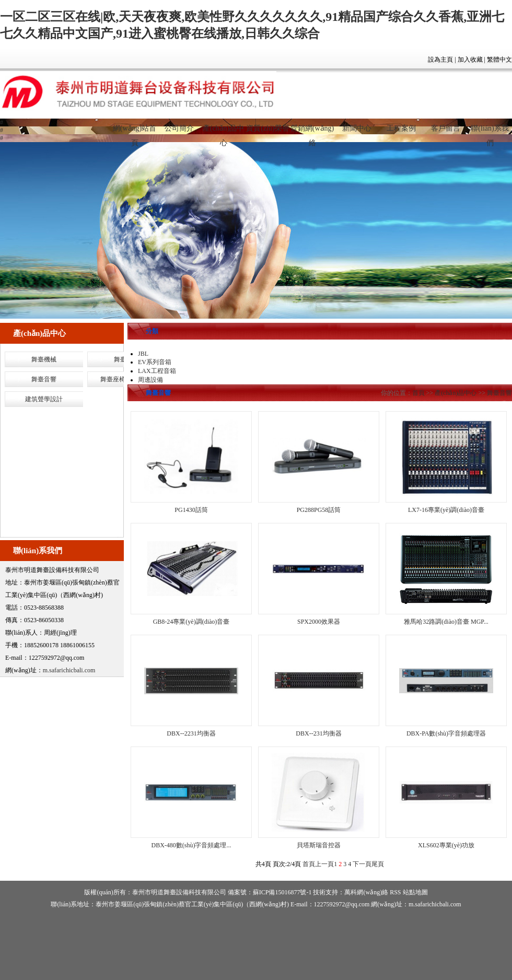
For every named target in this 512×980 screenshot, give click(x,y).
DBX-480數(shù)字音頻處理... (191, 845)
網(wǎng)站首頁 (135, 133)
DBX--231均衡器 (318, 733)
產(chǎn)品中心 (224, 133)
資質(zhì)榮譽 (267, 128)
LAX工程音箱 (157, 371)
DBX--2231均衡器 (191, 733)
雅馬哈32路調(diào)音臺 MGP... (446, 622)
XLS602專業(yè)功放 (446, 845)
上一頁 (324, 864)
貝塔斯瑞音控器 (319, 845)
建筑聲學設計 (44, 399)
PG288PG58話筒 (319, 510)
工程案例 (401, 128)
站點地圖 (415, 892)
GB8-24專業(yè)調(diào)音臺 (191, 622)
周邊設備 (150, 380)
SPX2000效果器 (319, 622)
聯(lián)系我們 (490, 133)
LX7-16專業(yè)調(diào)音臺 (446, 510)
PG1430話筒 (191, 510)
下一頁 (362, 864)
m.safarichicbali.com (69, 670)
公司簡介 (179, 128)
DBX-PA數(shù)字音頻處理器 (446, 733)
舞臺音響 (44, 379)
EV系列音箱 (155, 362)
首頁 (418, 393)
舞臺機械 (44, 359)
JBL (143, 354)
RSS (395, 892)
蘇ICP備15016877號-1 (282, 892)
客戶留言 (446, 128)
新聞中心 (357, 128)
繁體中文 (499, 60)
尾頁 (378, 864)
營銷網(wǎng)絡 (312, 133)
